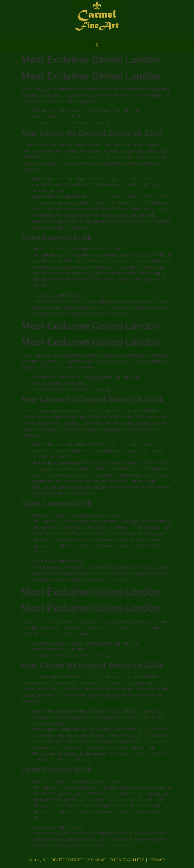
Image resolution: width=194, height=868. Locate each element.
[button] (97, 45)
